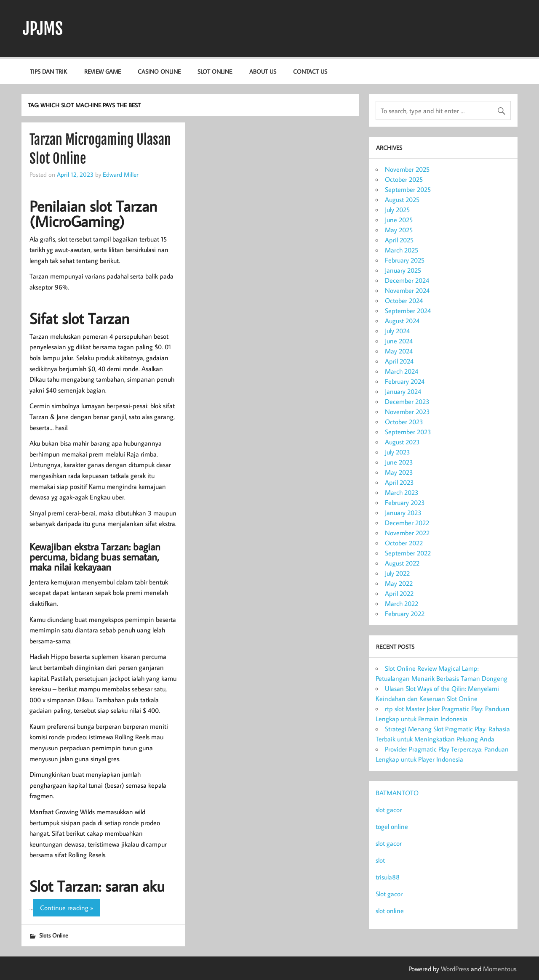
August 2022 (402, 563)
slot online (390, 911)
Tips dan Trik (48, 71)
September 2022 (408, 553)
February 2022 (405, 613)
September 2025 (408, 189)
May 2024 (399, 351)
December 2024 (407, 280)
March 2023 (402, 492)
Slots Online (54, 935)
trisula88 (388, 877)
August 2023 (402, 442)
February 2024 (405, 381)
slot (380, 860)
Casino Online (159, 71)
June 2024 (399, 341)
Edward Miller (121, 174)
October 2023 (404, 422)
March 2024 (402, 371)
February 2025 (405, 260)
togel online (392, 826)
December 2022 (407, 523)
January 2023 (403, 513)
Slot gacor (389, 894)
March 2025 (402, 250)
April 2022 (399, 593)
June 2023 (399, 462)
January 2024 (403, 391)
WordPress (455, 969)
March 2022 (402, 603)
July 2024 (397, 331)
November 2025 (407, 169)
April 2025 (399, 240)
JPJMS (43, 29)
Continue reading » (67, 908)
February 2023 (405, 502)
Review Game (103, 71)
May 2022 (399, 583)
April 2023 (399, 482)
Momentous (500, 969)
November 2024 (407, 290)
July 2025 (397, 210)
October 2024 (404, 300)
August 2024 (402, 321)
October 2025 (404, 179)
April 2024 (399, 361)
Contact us (310, 71)
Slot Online (215, 71)
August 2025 (402, 199)
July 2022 (397, 573)
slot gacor (389, 810)
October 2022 (404, 543)
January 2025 (403, 270)
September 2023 (408, 432)
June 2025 (399, 220)
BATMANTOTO (397, 793)
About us (263, 71)
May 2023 (399, 472)
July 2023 (398, 452)
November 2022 (407, 533)
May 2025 (399, 230)
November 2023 (407, 412)
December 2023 (407, 401)
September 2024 (408, 311)
